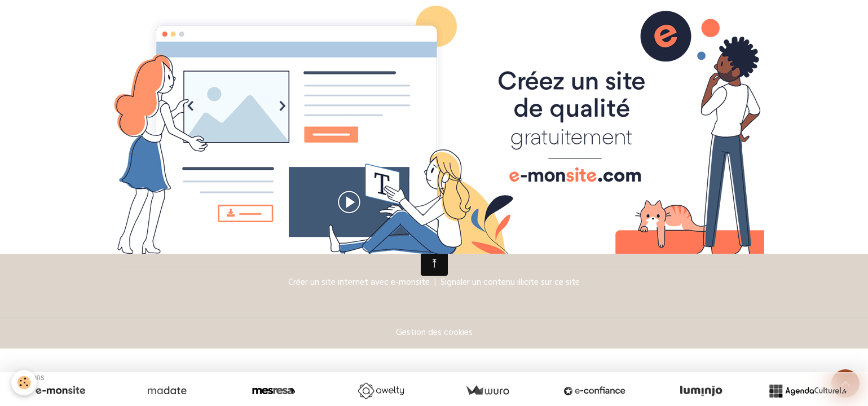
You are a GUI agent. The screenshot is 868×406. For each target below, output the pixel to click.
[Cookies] (24, 383)
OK (728, 224)
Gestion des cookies (434, 333)
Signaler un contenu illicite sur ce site (510, 283)
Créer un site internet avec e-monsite (359, 283)
